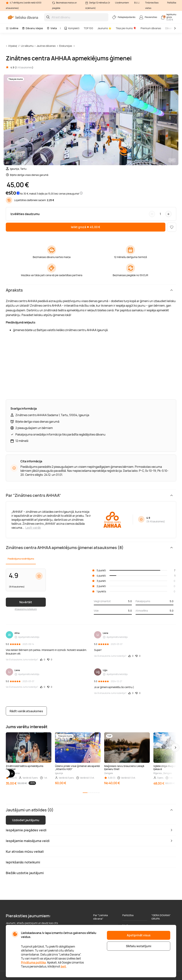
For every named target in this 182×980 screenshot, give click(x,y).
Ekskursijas (66, 46)
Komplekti (72, 28)
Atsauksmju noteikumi (26, 609)
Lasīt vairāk (33, 528)
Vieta (52, 28)
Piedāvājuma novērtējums (21, 559)
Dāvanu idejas (32, 28)
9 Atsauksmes (156, 521)
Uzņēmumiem (122, 3)
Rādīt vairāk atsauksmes (26, 711)
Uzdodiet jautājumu (26, 820)
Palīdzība (172, 3)
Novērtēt (26, 602)
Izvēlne (12, 28)
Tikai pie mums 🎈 (126, 28)
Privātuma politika (33, 962)
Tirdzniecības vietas (152, 5)
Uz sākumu (27, 46)
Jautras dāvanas (46, 46)
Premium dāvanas (151, 28)
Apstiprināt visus (139, 935)
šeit (63, 966)
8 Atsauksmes (24, 67)
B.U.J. (137, 3)
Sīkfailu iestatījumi (139, 946)
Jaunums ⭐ (104, 28)
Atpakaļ (13, 46)
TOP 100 (88, 28)
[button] (175, 748)
